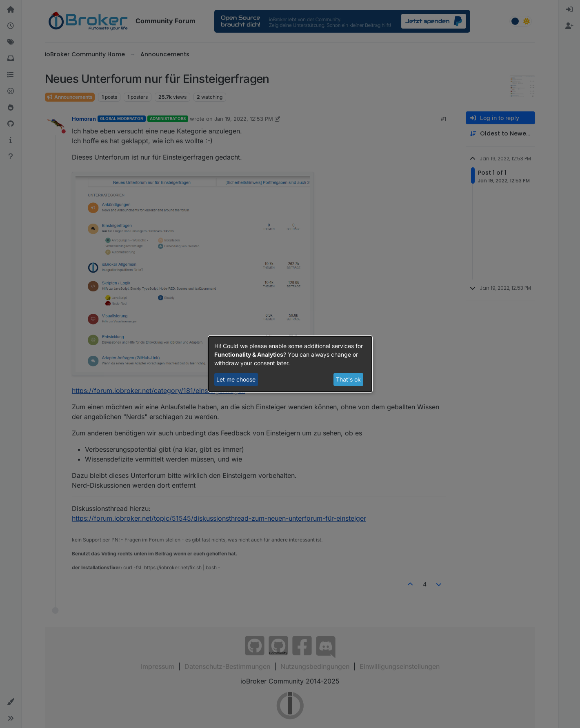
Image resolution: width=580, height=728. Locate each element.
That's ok (348, 379)
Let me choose (236, 379)
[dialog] (290, 364)
